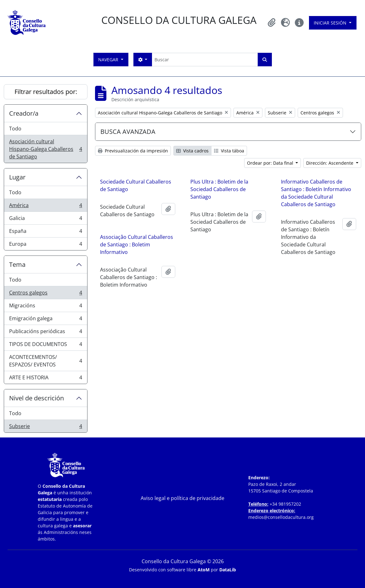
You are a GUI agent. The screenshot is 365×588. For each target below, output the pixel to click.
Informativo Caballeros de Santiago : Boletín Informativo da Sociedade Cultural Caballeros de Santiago (316, 193)
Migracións (45, 307)
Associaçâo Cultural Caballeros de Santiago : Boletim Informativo (137, 245)
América (45, 207)
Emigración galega (45, 320)
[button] (272, 23)
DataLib (228, 570)
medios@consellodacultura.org (281, 517)
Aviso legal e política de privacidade (182, 498)
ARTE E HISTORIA (45, 379)
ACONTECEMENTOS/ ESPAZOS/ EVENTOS (45, 361)
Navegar (109, 60)
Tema (17, 264)
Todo (15, 129)
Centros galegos (45, 294)
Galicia (45, 220)
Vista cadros (192, 151)
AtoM (204, 570)
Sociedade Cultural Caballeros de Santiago (136, 185)
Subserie (45, 427)
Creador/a (24, 113)
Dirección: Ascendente (330, 163)
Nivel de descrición (36, 398)
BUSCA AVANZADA (128, 132)
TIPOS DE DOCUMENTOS (45, 346)
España (45, 232)
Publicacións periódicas (45, 333)
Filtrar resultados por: (46, 92)
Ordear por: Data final (271, 163)
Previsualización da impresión (133, 151)
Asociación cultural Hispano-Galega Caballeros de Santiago (45, 149)
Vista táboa (229, 151)
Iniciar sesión (331, 23)
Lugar (17, 177)
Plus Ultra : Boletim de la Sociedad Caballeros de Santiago (219, 189)
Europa (45, 245)
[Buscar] (205, 60)
